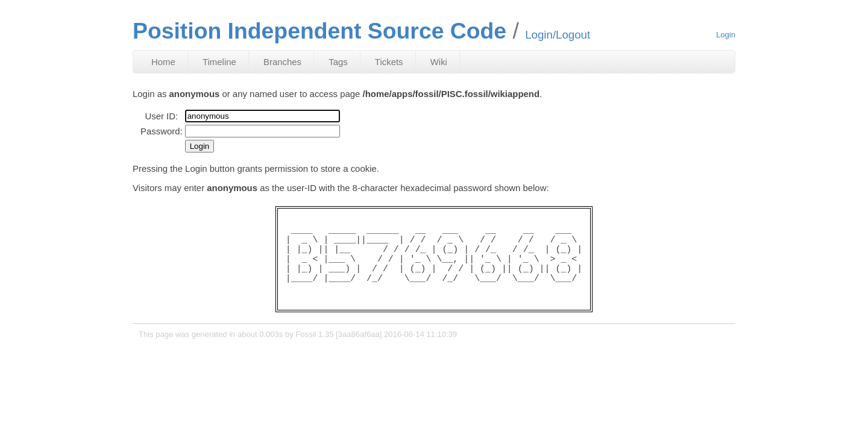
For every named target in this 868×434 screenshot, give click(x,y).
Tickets (389, 62)
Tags (338, 62)
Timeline (219, 62)
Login (726, 35)
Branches (282, 62)
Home (163, 62)
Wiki (439, 62)
